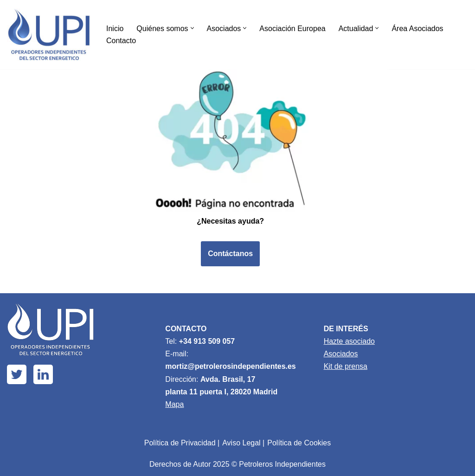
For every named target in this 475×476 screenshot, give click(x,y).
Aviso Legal (241, 443)
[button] (192, 28)
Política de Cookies (299, 443)
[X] (17, 374)
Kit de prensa (346, 366)
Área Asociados (417, 29)
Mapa (174, 404)
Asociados (341, 354)
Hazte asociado (349, 341)
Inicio (115, 29)
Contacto (121, 41)
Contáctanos (230, 254)
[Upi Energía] (49, 35)
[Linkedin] (43, 374)
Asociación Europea (292, 29)
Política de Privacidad (180, 443)
